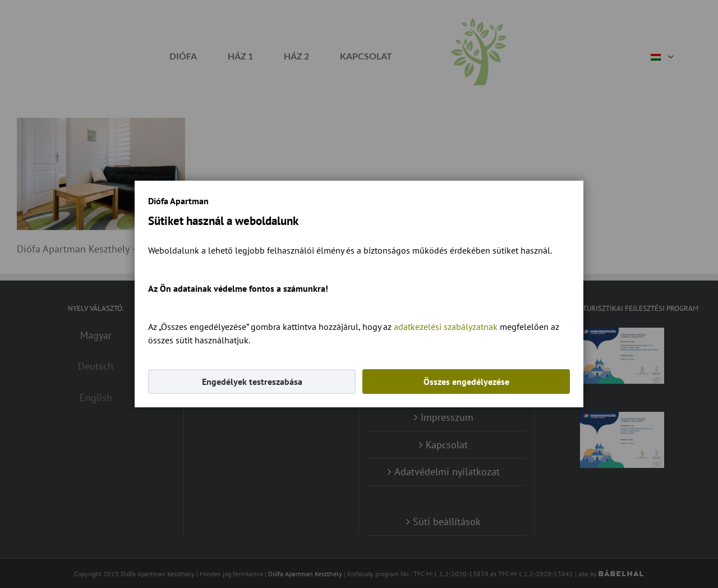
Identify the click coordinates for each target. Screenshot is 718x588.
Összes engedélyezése (466, 382)
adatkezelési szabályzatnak (446, 327)
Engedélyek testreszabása (252, 382)
